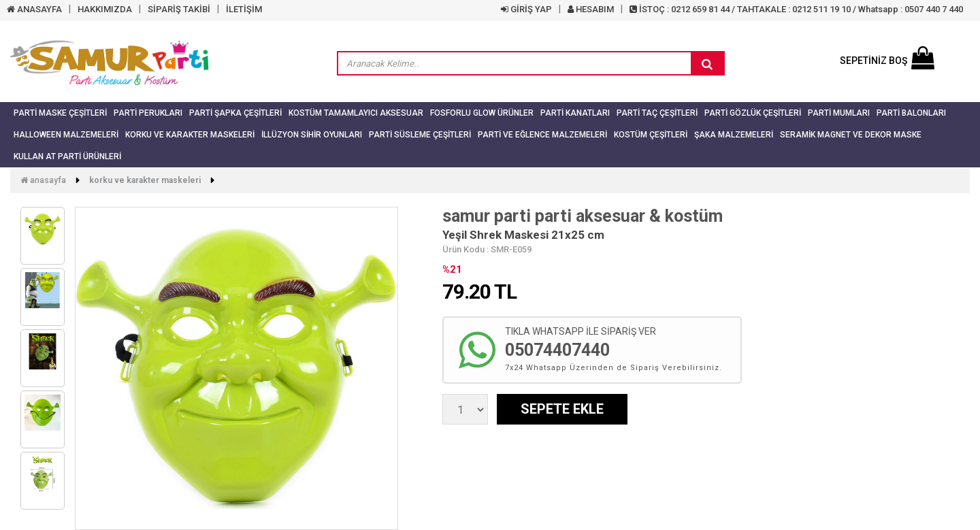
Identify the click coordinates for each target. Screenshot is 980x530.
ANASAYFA (34, 9)
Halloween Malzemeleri (66, 135)
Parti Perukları (148, 113)
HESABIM (591, 9)
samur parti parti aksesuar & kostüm (583, 216)
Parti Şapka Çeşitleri (235, 113)
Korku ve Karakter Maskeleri (190, 135)
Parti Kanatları (575, 113)
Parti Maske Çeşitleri (60, 113)
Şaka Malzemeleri (734, 135)
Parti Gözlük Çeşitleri (753, 113)
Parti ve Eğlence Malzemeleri (542, 135)
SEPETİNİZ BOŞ (887, 61)
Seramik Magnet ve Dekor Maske (851, 135)
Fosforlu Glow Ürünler (482, 113)
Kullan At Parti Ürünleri (67, 156)
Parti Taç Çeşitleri (657, 113)
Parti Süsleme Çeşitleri (420, 135)
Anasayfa (43, 180)
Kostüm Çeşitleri (651, 135)
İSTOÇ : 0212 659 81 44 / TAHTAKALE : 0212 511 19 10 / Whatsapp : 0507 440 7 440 (796, 9)
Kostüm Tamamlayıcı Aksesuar (356, 113)
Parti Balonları (911, 113)
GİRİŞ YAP (526, 9)
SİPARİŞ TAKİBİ (179, 9)
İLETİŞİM (244, 9)
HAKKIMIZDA (105, 9)
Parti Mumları (839, 113)
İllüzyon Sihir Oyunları (312, 135)
